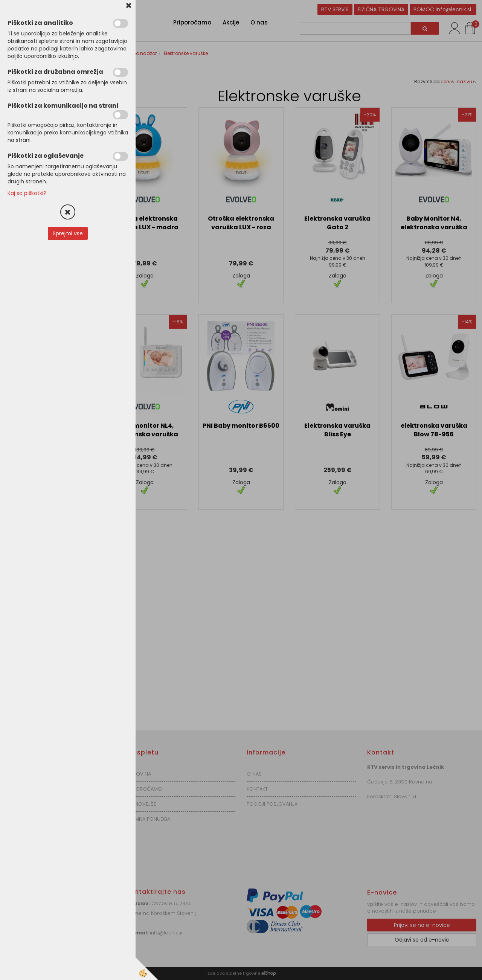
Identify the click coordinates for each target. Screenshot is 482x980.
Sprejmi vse (68, 233)
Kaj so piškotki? (27, 193)
